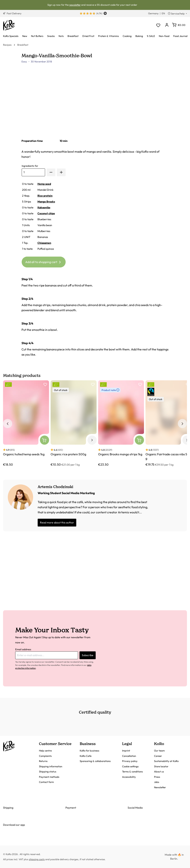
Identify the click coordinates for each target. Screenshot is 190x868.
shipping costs (37, 859)
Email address (23, 649)
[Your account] (167, 25)
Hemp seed (44, 184)
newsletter (75, 5)
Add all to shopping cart (44, 261)
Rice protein (45, 196)
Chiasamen (44, 243)
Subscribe (88, 655)
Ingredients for (30, 166)
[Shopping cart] (179, 25)
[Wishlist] (158, 25)
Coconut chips (46, 213)
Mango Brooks (46, 202)
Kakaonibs (44, 207)
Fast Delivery (12, 13)
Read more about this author (57, 523)
